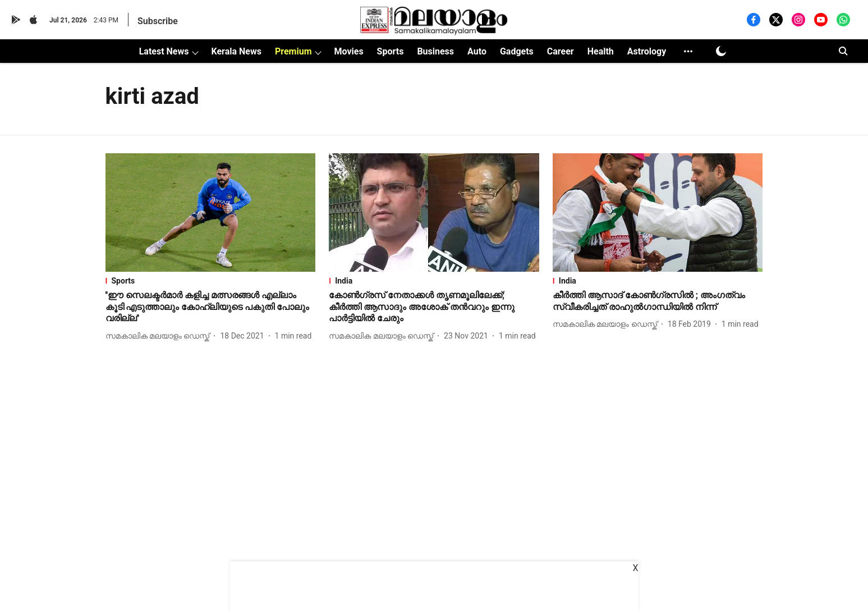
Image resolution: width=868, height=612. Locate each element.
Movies (348, 51)
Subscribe (158, 21)
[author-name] (160, 336)
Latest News (164, 51)
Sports (391, 51)
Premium (293, 51)
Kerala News (236, 51)
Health (601, 51)
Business (435, 51)
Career (561, 51)
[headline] (211, 307)
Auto (477, 51)
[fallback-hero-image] (211, 213)
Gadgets (517, 51)
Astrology (647, 51)
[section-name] (211, 281)
